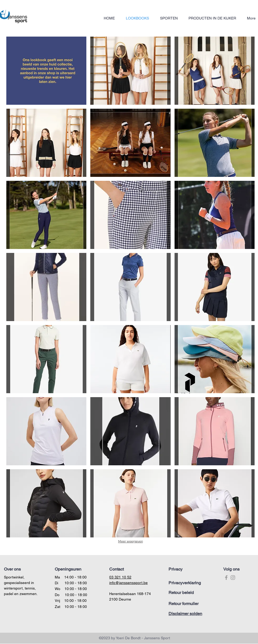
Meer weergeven (131, 541)
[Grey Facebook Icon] (226, 578)
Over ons (12, 569)
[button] (46, 71)
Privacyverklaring (185, 583)
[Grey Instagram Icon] (233, 578)
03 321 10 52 (120, 577)
